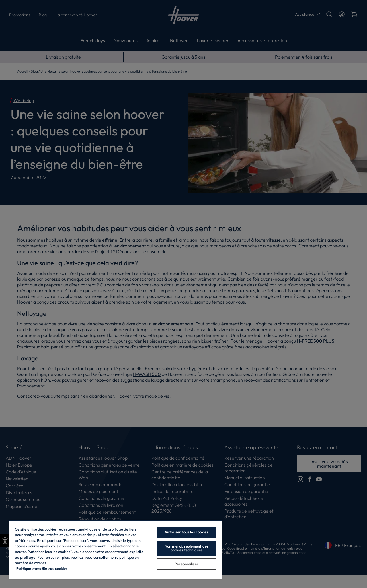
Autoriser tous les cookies (186, 532)
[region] (116, 549)
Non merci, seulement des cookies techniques (187, 548)
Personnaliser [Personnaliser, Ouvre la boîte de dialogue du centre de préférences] (187, 564)
